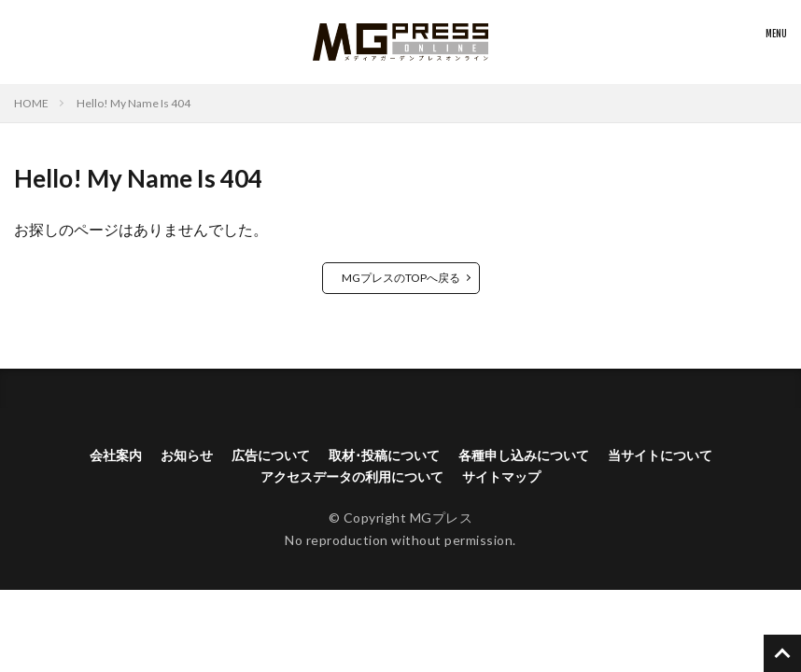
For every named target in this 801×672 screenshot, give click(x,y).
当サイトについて (660, 455)
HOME (31, 103)
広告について (271, 455)
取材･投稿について (384, 455)
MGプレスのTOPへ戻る (401, 278)
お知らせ (187, 455)
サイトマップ (501, 476)
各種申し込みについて (524, 455)
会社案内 (116, 455)
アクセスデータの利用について (352, 476)
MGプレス (442, 518)
